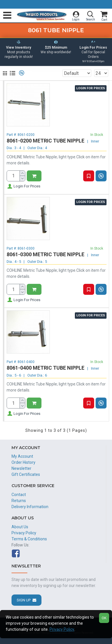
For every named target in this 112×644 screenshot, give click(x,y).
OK (104, 618)
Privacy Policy (62, 629)
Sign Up (24, 600)
